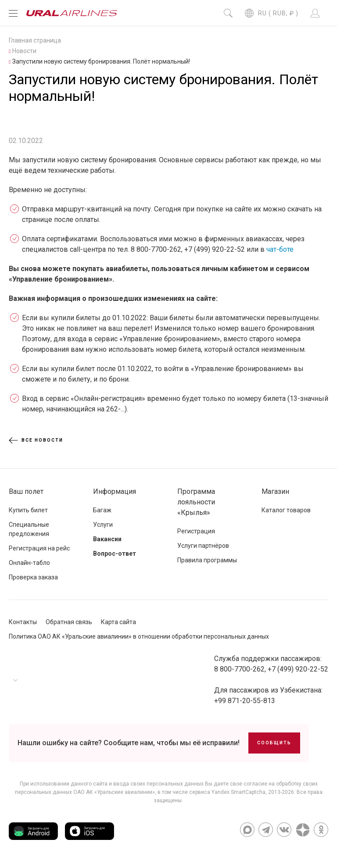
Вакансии (107, 539)
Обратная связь (69, 622)
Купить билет (28, 510)
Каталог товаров (286, 510)
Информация (115, 491)
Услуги (103, 525)
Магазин (275, 491)
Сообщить (274, 743)
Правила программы (207, 560)
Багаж (102, 510)
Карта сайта (118, 622)
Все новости (36, 440)
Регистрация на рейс (39, 548)
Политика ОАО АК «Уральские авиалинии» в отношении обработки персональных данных (139, 636)
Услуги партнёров (203, 546)
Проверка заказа (33, 577)
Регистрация (196, 531)
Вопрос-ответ (115, 554)
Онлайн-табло (29, 563)
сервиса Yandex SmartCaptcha (227, 792)
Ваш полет (26, 491)
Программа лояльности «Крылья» (196, 502)
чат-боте (280, 249)
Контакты (23, 622)
